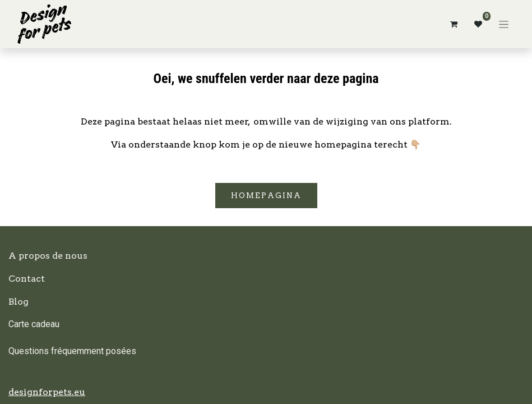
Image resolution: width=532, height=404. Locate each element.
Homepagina (266, 196)
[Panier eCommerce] (454, 24)
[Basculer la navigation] (504, 24)
